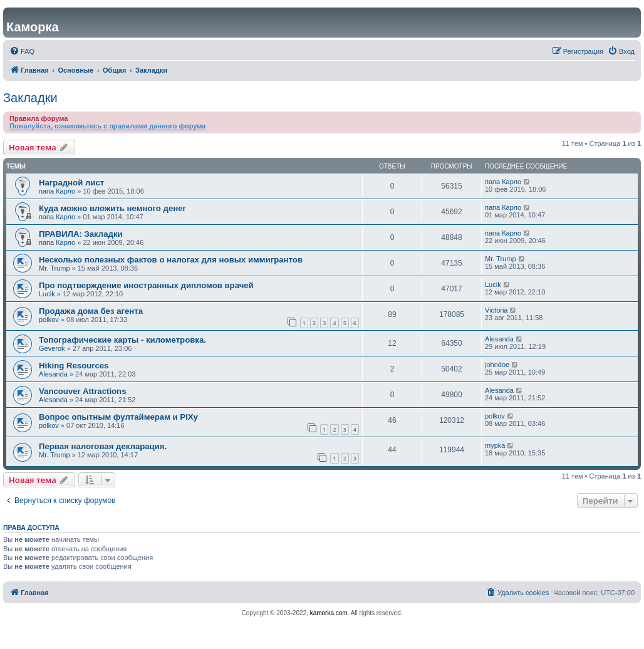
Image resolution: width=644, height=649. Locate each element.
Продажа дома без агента (91, 311)
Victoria (496, 310)
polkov (49, 319)
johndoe (497, 365)
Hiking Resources (74, 366)
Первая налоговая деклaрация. (103, 446)
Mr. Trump (55, 268)
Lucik (47, 294)
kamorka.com (329, 613)
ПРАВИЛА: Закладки (81, 234)
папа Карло (57, 191)
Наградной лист (71, 183)
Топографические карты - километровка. (122, 340)
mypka (495, 445)
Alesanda (499, 339)
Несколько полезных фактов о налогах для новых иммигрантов (171, 260)
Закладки (30, 98)
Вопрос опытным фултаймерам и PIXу (118, 417)
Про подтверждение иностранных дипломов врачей (146, 285)
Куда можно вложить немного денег (112, 208)
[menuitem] (22, 51)
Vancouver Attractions (83, 391)
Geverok (52, 348)
